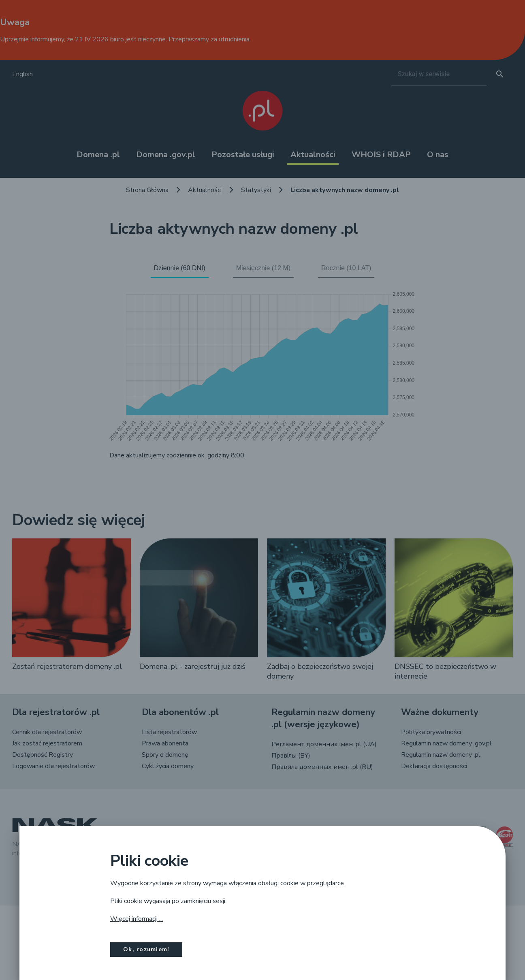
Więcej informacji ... (137, 919)
